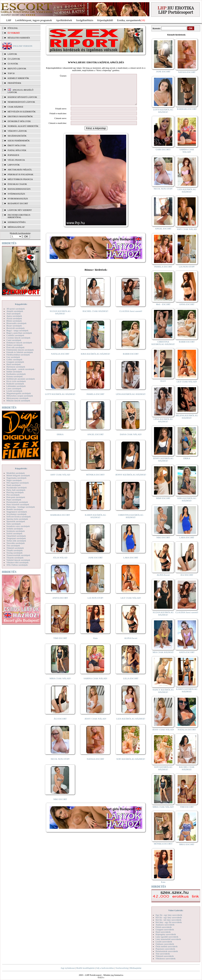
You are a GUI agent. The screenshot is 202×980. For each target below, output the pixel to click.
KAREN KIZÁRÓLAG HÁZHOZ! (95, 522)
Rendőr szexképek (15, 509)
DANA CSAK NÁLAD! (131, 440)
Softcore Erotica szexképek (19, 516)
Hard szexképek (14, 364)
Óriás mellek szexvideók (167, 946)
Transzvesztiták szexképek (18, 555)
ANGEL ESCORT (95, 440)
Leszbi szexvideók (164, 942)
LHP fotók (14, 165)
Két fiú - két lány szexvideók (168, 920)
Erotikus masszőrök (20, 116)
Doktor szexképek (15, 345)
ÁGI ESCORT (60, 725)
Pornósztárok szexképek (17, 502)
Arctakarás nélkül (20, 170)
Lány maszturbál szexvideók (168, 939)
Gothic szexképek (14, 359)
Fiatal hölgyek (17, 150)
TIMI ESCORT (60, 644)
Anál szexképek (14, 314)
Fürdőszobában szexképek (18, 355)
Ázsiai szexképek (14, 318)
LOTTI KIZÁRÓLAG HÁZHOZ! (60, 400)
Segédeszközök (17, 136)
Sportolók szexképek (16, 521)
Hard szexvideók (163, 932)
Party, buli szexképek (16, 490)
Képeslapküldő (105, 20)
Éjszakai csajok (17, 184)
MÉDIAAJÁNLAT (16, 227)
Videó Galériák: (176, 910)
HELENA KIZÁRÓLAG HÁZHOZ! (187, 417)
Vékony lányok (17, 131)
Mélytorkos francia (20, 179)
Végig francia (16, 160)
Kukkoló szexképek (15, 384)
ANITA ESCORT (60, 604)
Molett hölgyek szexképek (18, 475)
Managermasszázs (19, 189)
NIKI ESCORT (60, 805)
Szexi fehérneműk (19, 141)
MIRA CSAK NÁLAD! (60, 684)
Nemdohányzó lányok (21, 102)
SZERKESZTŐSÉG (17, 222)
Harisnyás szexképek (16, 367)
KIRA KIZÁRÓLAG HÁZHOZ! (95, 360)
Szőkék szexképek (15, 529)
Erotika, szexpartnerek (129, 20)
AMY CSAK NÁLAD (60, 481)
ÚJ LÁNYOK (14, 59)
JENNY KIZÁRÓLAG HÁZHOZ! (131, 481)
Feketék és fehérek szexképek (20, 352)
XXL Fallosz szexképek (17, 565)
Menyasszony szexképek (17, 398)
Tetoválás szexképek (16, 543)
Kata (95, 644)
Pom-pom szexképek (16, 497)
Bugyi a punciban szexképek (19, 333)
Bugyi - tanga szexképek (17, 330)
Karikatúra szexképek (16, 374)
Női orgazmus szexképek (18, 483)
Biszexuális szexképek (16, 323)
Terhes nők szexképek (16, 541)
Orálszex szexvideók (165, 944)
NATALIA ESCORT (60, 360)
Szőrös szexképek (14, 533)
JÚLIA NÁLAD (60, 564)
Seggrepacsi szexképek (17, 512)
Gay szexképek (13, 357)
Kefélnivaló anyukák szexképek (21, 379)
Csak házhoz (15, 107)
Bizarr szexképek (14, 326)
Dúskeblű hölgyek (19, 121)
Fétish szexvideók (164, 927)
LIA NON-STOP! (95, 604)
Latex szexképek (14, 388)
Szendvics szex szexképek (18, 526)
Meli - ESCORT (163, 304)
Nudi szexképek (14, 485)
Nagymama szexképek (16, 478)
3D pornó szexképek (16, 309)
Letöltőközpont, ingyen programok (34, 20)
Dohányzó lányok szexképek (19, 343)
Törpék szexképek (15, 550)
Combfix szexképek (15, 335)
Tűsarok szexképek (15, 558)
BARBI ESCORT (131, 360)
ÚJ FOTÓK (13, 64)
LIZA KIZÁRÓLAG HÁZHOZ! (131, 725)
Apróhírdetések (64, 20)
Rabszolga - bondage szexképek (21, 507)
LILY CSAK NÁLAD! (131, 604)
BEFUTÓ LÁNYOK (17, 68)
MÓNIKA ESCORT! (95, 481)
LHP (9, 20)
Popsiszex (13, 155)
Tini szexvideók (163, 954)
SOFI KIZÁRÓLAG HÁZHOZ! (131, 765)
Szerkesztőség (122, 968)
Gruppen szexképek (15, 362)
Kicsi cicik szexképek (16, 381)
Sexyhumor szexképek (16, 514)
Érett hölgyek (17, 145)
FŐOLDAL (13, 28)
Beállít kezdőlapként (86, 968)
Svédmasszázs (16, 194)
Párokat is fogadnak (21, 174)
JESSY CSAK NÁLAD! (96, 725)
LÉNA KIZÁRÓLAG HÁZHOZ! (131, 400)
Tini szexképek (13, 545)
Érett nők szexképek (15, 347)
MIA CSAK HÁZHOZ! (163, 652)
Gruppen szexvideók (165, 929)
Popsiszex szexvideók (165, 949)
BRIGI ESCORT (187, 844)
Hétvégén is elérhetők (22, 112)
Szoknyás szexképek (16, 531)
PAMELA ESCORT (96, 400)
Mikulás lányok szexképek (18, 400)
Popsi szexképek (14, 500)
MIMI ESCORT (163, 498)
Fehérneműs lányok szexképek (20, 350)
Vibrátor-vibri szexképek (17, 562)
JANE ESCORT (95, 564)
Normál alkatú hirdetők (23, 126)
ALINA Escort (131, 644)
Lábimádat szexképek (16, 386)
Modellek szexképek (16, 473)
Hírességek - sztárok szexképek (20, 369)
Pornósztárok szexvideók (167, 951)
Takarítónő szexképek (16, 536)
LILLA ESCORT (131, 684)
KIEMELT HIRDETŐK (18, 78)
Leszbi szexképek (14, 391)
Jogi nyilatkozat (68, 968)
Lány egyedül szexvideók (167, 937)
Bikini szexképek (14, 321)
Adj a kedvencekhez (105, 968)
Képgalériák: (21, 304)
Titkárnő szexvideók (165, 956)
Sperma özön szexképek (17, 519)
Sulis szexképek (14, 524)
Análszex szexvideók (165, 925)
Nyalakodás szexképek (17, 487)
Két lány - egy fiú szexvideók (169, 922)
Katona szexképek (15, 376)
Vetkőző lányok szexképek (18, 560)
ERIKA (60, 440)
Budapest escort (18, 203)
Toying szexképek (15, 553)
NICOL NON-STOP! (60, 765)
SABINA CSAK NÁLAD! (95, 684)
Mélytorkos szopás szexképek (20, 396)
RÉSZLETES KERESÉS (19, 38)
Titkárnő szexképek (15, 548)
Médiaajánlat (135, 968)
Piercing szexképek (15, 492)
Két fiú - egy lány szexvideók (169, 917)
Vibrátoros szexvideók (166, 958)
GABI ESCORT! (163, 149)
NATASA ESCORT (95, 765)
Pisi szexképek (13, 495)
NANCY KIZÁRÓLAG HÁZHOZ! (163, 691)
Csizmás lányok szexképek (18, 338)
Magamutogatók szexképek (19, 393)
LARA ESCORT (131, 564)
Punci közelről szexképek (18, 504)
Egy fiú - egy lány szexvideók (169, 915)
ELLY (163, 381)
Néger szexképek (14, 480)
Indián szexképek (14, 372)
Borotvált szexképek (16, 328)
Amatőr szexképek (15, 311)
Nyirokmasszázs (18, 199)
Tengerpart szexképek (16, 538)
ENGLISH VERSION (22, 46)
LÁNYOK (12, 54)
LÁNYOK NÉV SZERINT (20, 210)
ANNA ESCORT (187, 304)
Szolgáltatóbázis (85, 20)
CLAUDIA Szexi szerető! (131, 317)
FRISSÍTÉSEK (14, 83)
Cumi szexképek (14, 340)
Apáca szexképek (14, 316)
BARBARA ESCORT (60, 521)
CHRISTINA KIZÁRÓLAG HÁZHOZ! (131, 522)
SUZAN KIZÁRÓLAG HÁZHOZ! (60, 318)
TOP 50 (11, 73)
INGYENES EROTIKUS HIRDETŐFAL (19, 216)
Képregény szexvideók (166, 934)
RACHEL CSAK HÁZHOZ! (95, 317)
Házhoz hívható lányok (22, 97)
